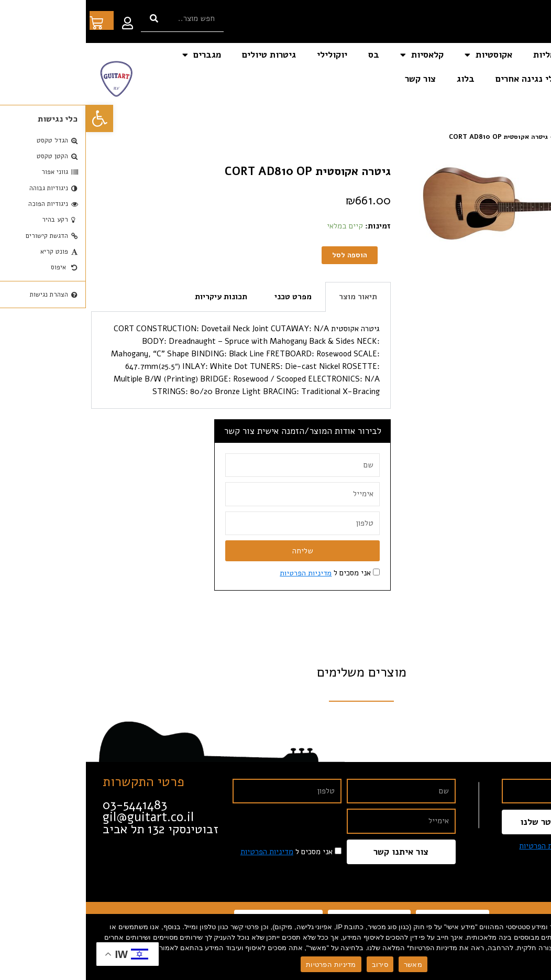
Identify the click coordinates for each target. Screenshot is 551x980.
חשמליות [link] (464, 55)
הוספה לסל (263, 255)
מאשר (327, 965)
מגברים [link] (116, 55)
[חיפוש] (68, 19)
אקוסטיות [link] (403, 55)
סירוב (294, 965)
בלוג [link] (380, 79)
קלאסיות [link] (336, 55)
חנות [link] (509, 137)
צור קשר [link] (334, 79)
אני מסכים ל (239, 574)
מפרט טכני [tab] (207, 298)
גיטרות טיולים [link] (183, 55)
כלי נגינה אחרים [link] (441, 79)
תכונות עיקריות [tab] (135, 298)
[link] (14, 118)
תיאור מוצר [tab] (272, 298)
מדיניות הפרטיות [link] (219, 574)
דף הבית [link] (519, 55)
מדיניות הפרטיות (245, 965)
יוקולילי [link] (246, 55)
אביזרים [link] (514, 79)
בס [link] (288, 55)
